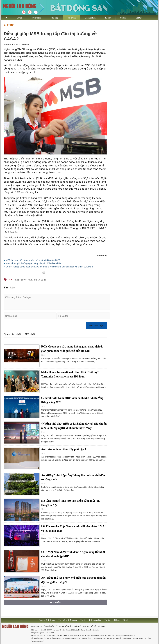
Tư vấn (108, 18)
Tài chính (72, 18)
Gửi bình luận (96, 326)
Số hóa (123, 18)
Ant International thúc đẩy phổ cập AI (64, 449)
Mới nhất (30, 334)
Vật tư (139, 18)
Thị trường (37, 18)
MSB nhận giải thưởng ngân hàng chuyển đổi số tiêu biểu (34, 263)
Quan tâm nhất (12, 334)
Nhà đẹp (55, 18)
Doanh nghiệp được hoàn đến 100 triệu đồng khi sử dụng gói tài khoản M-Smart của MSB (49, 267)
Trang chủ (43, 620)
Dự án (20, 18)
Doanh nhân (90, 18)
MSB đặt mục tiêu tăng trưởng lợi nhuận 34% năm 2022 (33, 260)
